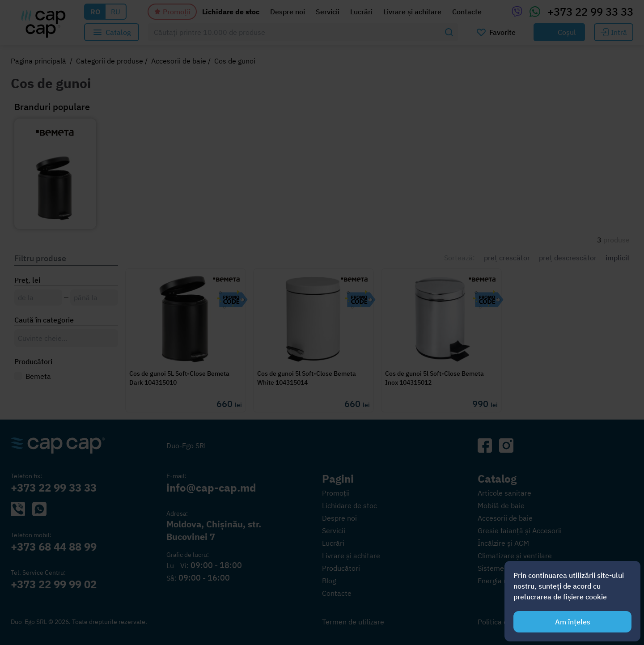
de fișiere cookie (580, 597)
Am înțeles (573, 622)
